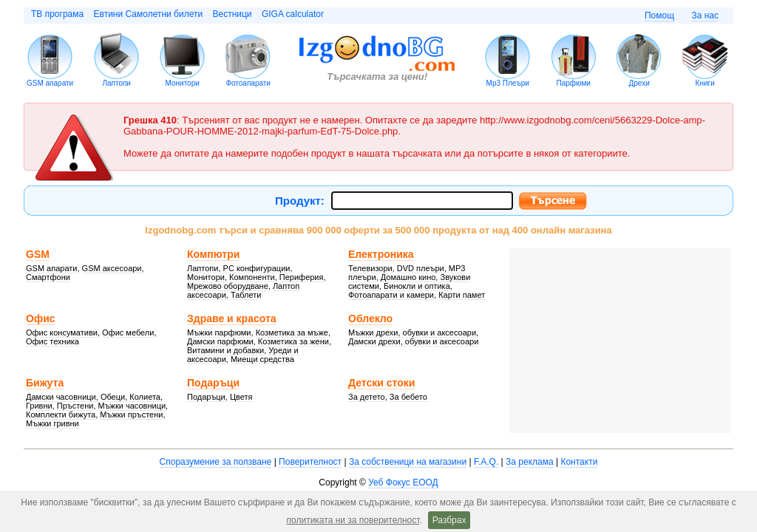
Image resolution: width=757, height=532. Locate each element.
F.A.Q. (486, 462)
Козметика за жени (293, 341)
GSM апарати (50, 83)
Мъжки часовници (132, 406)
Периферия (302, 277)
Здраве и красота (232, 318)
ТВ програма (57, 14)
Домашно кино (408, 277)
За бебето (408, 397)
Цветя (241, 397)
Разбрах (449, 520)
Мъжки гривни (52, 423)
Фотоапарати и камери (391, 295)
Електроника (381, 254)
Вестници (232, 14)
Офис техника (52, 341)
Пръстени (75, 406)
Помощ (659, 16)
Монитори (183, 83)
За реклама (530, 462)
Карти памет (462, 295)
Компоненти (252, 277)
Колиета (145, 397)
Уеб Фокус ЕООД (403, 482)
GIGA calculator (293, 14)
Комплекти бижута (61, 415)
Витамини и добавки (225, 350)
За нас (705, 16)
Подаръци (213, 383)
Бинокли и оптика (417, 286)
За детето (367, 397)
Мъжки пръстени (131, 415)
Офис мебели (128, 332)
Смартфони (48, 277)
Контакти (579, 462)
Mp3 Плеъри (508, 83)
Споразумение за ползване (216, 462)
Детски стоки (381, 383)
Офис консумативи (62, 332)
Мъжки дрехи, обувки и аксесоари (412, 332)
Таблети (246, 295)
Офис (41, 318)
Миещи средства (262, 359)
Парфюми (573, 83)
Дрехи (639, 83)
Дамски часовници (61, 397)
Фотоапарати (248, 83)
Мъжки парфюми (219, 332)
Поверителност (310, 462)
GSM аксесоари (112, 268)
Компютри (213, 254)
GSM (38, 254)
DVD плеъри (421, 268)
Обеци (113, 397)
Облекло (370, 318)
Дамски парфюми (220, 341)
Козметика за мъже (292, 332)
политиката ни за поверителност (353, 520)
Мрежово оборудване (228, 286)
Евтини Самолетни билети (149, 14)
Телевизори (370, 268)
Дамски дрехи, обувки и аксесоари (413, 341)
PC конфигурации (257, 268)
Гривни (39, 406)
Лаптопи (116, 83)
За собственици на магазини (408, 462)
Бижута (45, 383)
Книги (705, 83)
